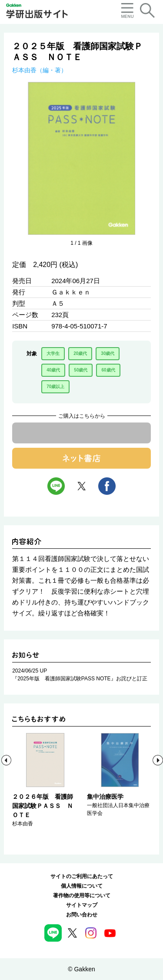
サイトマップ (82, 905)
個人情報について (82, 886)
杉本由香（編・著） (40, 70)
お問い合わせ (82, 915)
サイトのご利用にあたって (82, 876)
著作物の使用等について (82, 896)
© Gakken (81, 969)
